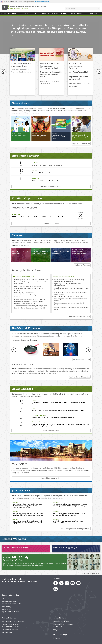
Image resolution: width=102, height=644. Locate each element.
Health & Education (9, 14)
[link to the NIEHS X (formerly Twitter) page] (61, 583)
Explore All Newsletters (81, 144)
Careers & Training (60, 14)
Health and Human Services (63, 621)
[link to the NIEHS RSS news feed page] (56, 589)
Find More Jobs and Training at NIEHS (76, 529)
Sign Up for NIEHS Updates (10, 612)
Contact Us (5, 598)
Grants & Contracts (42, 14)
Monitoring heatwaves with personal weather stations (31, 280)
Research (25, 14)
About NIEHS (94, 14)
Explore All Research (82, 265)
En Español (57, 638)
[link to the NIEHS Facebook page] (56, 583)
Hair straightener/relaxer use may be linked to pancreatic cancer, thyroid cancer (29, 302)
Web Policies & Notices (10, 630)
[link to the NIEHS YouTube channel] (78, 583)
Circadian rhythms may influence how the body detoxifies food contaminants (69, 280)
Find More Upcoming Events (51, 186)
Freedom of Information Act (11, 604)
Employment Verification (9, 601)
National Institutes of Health (63, 624)
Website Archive (7, 632)
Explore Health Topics (82, 359)
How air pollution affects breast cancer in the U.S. (30, 308)
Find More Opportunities (51, 223)
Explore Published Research (79, 317)
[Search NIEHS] (82, 8)
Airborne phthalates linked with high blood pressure (31, 306)
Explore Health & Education (80, 377)
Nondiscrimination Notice (10, 627)
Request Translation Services (11, 624)
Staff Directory (6, 607)
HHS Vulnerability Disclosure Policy (13, 621)
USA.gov (57, 630)
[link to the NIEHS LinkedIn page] (67, 583)
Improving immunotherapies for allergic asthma (29, 299)
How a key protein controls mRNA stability (28, 286)
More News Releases (51, 431)
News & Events (76, 14)
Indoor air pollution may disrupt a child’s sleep (69, 296)
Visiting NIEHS (6, 609)
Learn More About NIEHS (51, 478)
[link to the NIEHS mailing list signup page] (73, 583)
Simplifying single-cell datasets (24, 293)
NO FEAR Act (58, 627)
